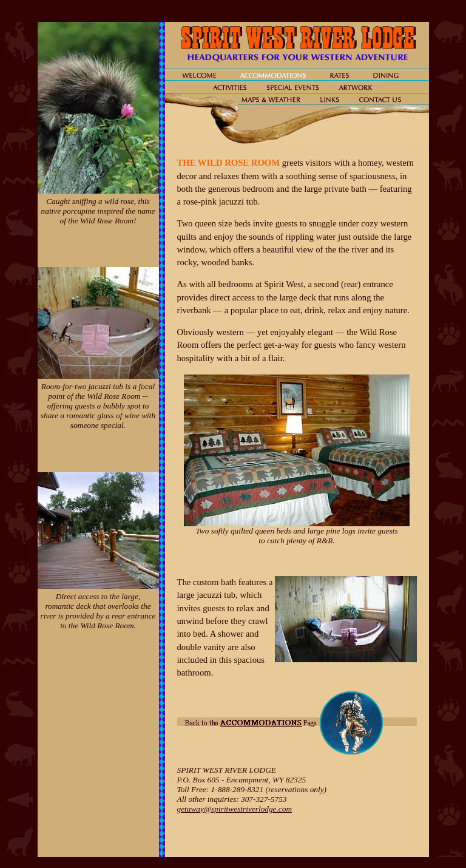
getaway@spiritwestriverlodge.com (235, 809)
